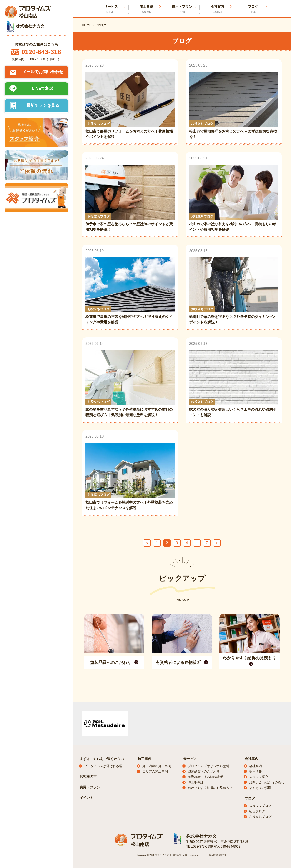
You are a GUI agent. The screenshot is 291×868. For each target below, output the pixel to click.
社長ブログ (257, 811)
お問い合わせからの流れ (267, 782)
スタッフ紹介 (259, 777)
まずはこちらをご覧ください (102, 759)
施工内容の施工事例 (157, 766)
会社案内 (217, 9)
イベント (86, 798)
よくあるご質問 (260, 788)
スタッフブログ (260, 806)
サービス (190, 759)
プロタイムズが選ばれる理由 (105, 766)
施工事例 (146, 9)
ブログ (253, 9)
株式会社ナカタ (201, 836)
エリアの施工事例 (155, 771)
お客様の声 (88, 777)
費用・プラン (182, 9)
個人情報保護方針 (218, 855)
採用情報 (256, 771)
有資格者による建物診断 (205, 777)
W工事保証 (196, 782)
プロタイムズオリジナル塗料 (208, 766)
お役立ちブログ (260, 817)
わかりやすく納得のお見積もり (210, 788)
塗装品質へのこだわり (204, 771)
